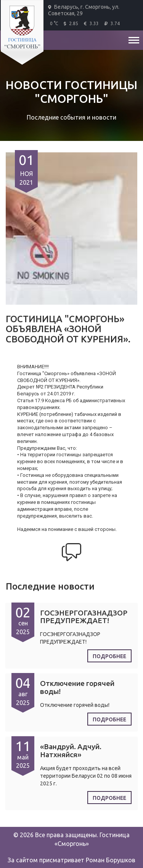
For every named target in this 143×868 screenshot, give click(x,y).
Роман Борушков (111, 860)
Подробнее (109, 656)
